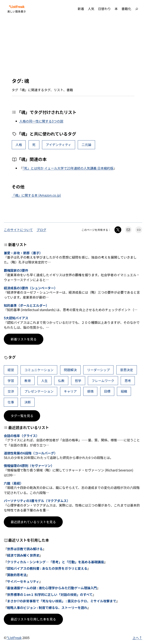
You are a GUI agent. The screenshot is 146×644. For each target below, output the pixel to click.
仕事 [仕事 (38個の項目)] (11, 402)
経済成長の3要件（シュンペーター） (31, 288)
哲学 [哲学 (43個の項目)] (78, 381)
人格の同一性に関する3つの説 (41, 121)
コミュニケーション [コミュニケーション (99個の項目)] (39, 370)
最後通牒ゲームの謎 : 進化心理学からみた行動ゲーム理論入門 (52, 588)
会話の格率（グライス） (21, 436)
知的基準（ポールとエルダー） (26, 305)
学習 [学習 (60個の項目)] (11, 381)
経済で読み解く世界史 (23, 555)
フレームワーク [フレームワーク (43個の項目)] (103, 381)
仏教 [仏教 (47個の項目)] (61, 381)
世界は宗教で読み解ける (25, 549)
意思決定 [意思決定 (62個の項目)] (127, 370)
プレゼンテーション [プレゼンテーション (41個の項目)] (39, 391)
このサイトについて (18, 230)
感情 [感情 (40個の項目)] (90, 391)
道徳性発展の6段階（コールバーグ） (31, 453)
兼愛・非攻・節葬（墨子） (23, 253)
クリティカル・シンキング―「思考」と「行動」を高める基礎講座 (56, 562)
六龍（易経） (13, 483)
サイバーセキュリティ (23, 581)
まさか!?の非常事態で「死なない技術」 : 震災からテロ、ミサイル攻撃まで (62, 601)
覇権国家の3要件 (16, 270)
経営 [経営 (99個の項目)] (11, 370)
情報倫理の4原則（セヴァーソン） (29, 466)
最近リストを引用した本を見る (33, 619)
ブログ (41, 230)
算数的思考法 (17, 575)
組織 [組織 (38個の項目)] (124, 391)
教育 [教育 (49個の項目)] (28, 381)
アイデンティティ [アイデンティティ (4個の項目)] (58, 145)
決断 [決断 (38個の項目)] (28, 402)
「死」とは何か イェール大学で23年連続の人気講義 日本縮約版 (68, 168)
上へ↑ (137, 638)
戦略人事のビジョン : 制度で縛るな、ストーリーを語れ (47, 608)
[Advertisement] (73, 48)
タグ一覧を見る (22, 416)
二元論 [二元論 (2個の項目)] (86, 145)
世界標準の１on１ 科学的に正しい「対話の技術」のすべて (50, 594)
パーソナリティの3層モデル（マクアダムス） (37, 501)
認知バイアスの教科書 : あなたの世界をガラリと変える (47, 568)
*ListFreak (17, 7)
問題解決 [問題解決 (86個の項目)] (70, 370)
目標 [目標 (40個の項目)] (107, 391)
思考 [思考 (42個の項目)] (128, 381)
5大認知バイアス (16, 318)
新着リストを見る (24, 339)
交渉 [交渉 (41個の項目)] (11, 391)
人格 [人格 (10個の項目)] (19, 145)
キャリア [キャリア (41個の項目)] (70, 391)
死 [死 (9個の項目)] (34, 145)
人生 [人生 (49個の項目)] (44, 381)
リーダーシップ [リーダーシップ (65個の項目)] (98, 370)
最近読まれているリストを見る (33, 522)
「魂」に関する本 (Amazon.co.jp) (36, 195)
